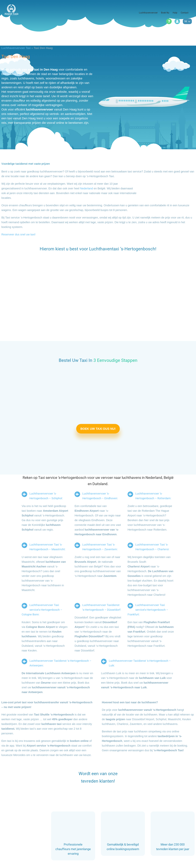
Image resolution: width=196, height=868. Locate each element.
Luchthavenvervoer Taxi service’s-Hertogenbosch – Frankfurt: (148, 610)
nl (187, 21)
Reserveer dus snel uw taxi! (18, 234)
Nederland (86, 188)
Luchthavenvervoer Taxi (16, 48)
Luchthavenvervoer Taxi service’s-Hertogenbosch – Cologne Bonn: (42, 610)
